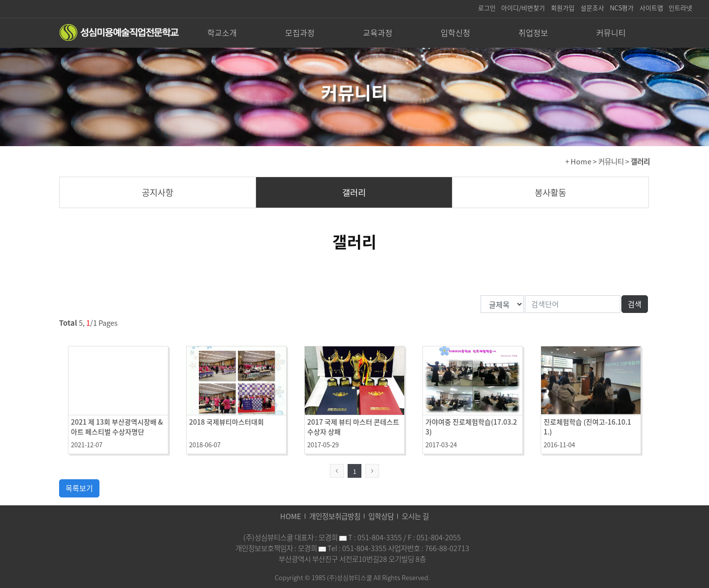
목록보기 (79, 488)
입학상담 (381, 516)
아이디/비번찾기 (523, 8)
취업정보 (533, 32)
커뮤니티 (611, 32)
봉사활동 (550, 192)
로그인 (487, 8)
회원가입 (563, 8)
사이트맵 (651, 8)
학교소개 (222, 32)
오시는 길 (415, 516)
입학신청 (455, 32)
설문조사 (592, 8)
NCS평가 (622, 8)
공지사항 (158, 192)
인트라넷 (680, 8)
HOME (291, 516)
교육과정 (378, 32)
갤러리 (354, 192)
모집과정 (300, 32)
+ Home (578, 161)
